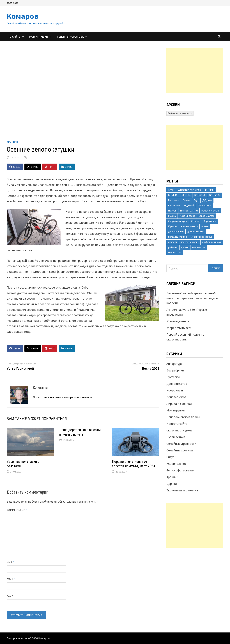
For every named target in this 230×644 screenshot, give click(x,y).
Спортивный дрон (178, 221)
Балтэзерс (174, 200)
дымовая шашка (196, 232)
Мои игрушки (39, 37)
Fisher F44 (186, 195)
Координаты (175, 390)
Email (11, 579)
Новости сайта (177, 424)
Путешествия (176, 437)
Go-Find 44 (215, 195)
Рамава (172, 216)
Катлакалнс (174, 205)
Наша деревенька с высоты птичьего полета (80, 432)
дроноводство (176, 232)
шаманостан (175, 252)
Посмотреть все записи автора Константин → (63, 397)
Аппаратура (174, 364)
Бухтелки (173, 377)
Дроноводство (177, 384)
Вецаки (187, 200)
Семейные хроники (180, 450)
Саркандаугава (206, 216)
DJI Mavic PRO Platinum (190, 190)
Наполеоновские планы (183, 417)
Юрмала (173, 226)
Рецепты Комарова (70, 37)
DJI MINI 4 (210, 190)
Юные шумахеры (178, 321)
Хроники (12, 142)
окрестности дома (179, 430)
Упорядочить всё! (179, 328)
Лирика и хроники (179, 404)
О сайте (15, 37)
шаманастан (199, 247)
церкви (185, 247)
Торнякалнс (210, 221)
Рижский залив (187, 216)
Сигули (171, 457)
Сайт (10, 596)
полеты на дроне (190, 242)
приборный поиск (212, 242)
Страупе (196, 221)
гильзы (205, 226)
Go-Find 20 (200, 195)
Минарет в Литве (189, 211)
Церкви (172, 484)
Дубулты (207, 200)
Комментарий (17, 510)
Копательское (176, 397)
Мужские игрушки (210, 211)
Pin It (50, 167)
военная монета (189, 226)
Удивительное (176, 464)
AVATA (171, 190)
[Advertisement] (195, 71)
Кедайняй (189, 205)
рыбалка (173, 247)
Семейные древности (181, 444)
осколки (172, 242)
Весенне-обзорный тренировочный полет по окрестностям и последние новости (192, 298)
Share (15, 167)
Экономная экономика (182, 490)
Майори (172, 211)
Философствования (180, 470)
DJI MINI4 (173, 195)
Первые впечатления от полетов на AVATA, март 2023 (133, 464)
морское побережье (201, 237)
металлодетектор (178, 237)
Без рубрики (175, 370)
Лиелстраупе (204, 205)
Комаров (23, 16)
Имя (10, 562)
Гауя (196, 200)
